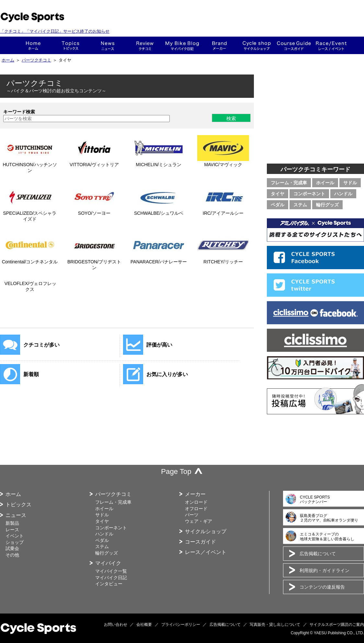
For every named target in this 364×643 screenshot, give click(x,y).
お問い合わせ (116, 625)
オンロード (196, 502)
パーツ (192, 515)
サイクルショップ (206, 531)
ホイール (325, 183)
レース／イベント (206, 552)
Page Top (176, 471)
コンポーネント (309, 194)
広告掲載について (318, 554)
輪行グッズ (327, 205)
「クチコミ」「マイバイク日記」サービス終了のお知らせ (55, 31)
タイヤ (278, 194)
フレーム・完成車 (289, 183)
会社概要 (144, 625)
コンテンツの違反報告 (322, 587)
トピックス (70, 45)
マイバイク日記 (111, 578)
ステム (300, 205)
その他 (12, 555)
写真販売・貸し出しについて (275, 625)
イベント (15, 536)
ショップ (257, 45)
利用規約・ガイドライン (324, 570)
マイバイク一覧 (111, 571)
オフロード (196, 509)
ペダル (278, 205)
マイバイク (108, 563)
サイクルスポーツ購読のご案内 (337, 625)
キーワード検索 (19, 112)
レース (12, 530)
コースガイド (294, 45)
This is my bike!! (182, 45)
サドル (350, 183)
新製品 (12, 523)
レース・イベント (331, 45)
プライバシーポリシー (181, 625)
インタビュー (109, 584)
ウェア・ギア (199, 521)
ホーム (33, 45)
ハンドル (343, 194)
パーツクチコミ (36, 60)
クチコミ (145, 45)
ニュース (108, 45)
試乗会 (12, 548)
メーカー (219, 45)
